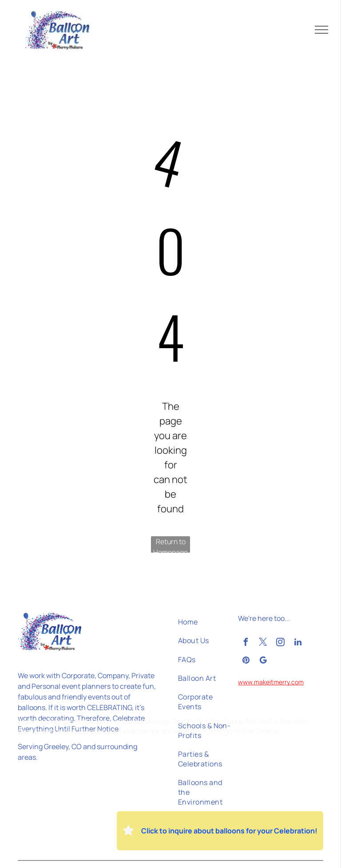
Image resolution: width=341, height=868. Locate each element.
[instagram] (281, 643)
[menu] (321, 30)
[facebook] (246, 643)
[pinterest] (246, 662)
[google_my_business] (263, 662)
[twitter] (263, 643)
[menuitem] (207, 622)
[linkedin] (298, 643)
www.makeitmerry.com (271, 682)
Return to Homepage (170, 545)
